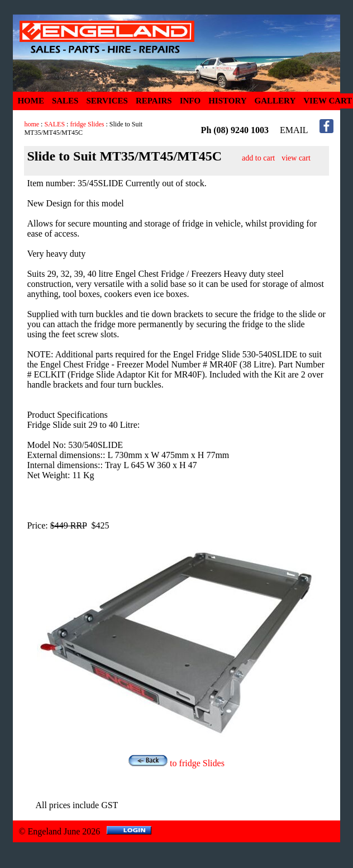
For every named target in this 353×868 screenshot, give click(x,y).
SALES (65, 101)
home (32, 124)
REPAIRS (154, 101)
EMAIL (294, 130)
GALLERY (275, 101)
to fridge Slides (176, 763)
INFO (190, 101)
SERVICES (107, 101)
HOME (31, 101)
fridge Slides (87, 124)
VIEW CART (328, 101)
